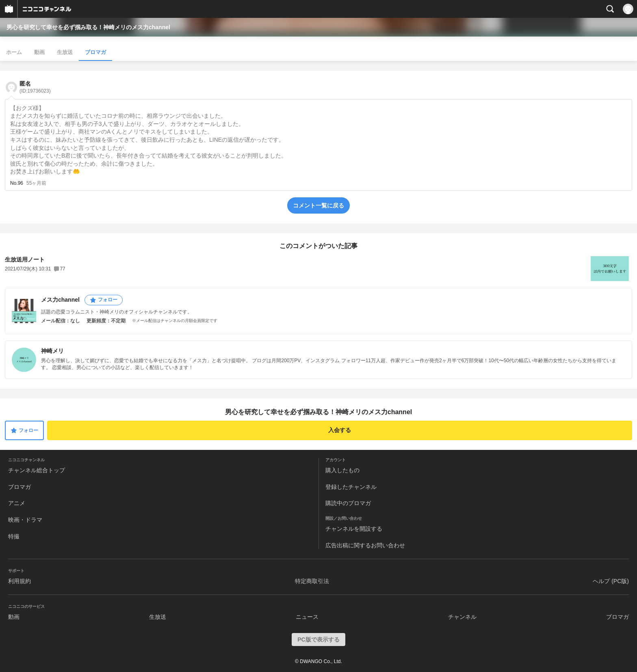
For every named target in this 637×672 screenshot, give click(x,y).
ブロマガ (95, 52)
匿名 (35, 87)
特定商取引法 (312, 581)
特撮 (14, 536)
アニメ (17, 503)
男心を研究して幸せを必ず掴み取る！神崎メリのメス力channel (88, 27)
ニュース (307, 617)
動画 (39, 52)
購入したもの (342, 470)
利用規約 (19, 581)
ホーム (14, 52)
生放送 (65, 52)
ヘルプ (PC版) (611, 581)
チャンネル (462, 617)
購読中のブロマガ (348, 503)
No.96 (17, 183)
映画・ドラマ (25, 520)
